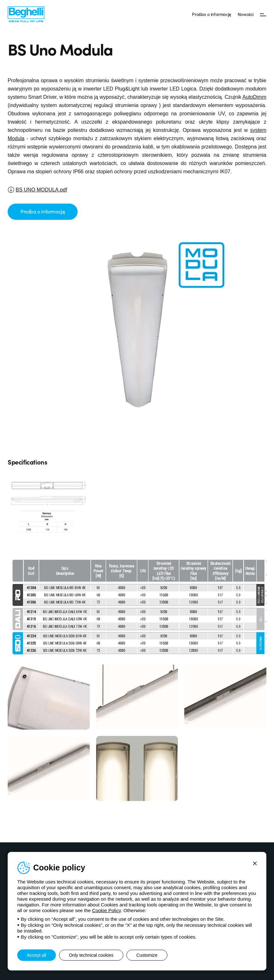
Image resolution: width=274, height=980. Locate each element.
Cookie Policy (106, 910)
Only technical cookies (91, 955)
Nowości (246, 14)
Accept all (37, 955)
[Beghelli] (26, 14)
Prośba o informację (211, 14)
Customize (147, 955)
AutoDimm (254, 97)
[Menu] (263, 14)
